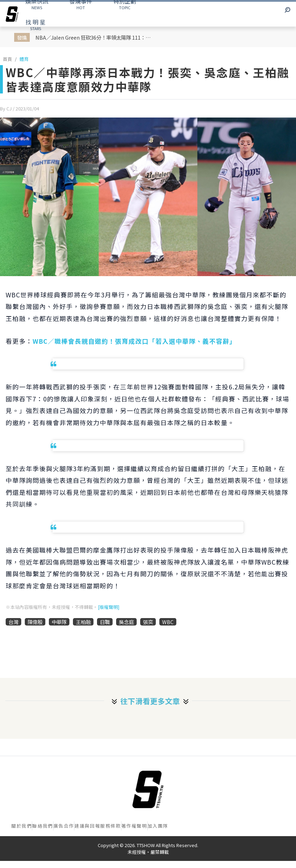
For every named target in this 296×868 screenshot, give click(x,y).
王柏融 (83, 622)
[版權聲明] (109, 607)
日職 (105, 622)
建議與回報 (87, 826)
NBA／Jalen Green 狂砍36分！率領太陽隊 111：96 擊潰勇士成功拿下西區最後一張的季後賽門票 (95, 37)
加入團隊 (158, 826)
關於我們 (22, 826)
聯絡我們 (42, 826)
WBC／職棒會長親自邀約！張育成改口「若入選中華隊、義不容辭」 (134, 341)
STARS (35, 24)
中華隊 (59, 622)
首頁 (7, 59)
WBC (168, 622)
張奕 (148, 622)
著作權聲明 (134, 826)
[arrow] (12, 14)
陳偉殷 (35, 622)
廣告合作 (64, 826)
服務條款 (110, 826)
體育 (24, 59)
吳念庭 (126, 622)
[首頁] (148, 789)
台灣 (13, 622)
